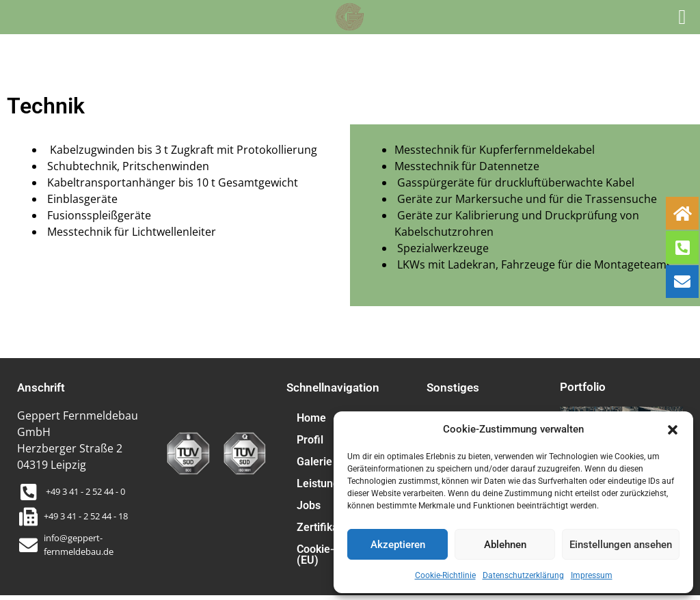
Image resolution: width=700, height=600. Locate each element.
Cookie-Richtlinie (445, 575)
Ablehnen (505, 545)
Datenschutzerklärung (523, 575)
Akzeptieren (398, 545)
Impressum (592, 575)
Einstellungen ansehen (621, 545)
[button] (673, 429)
